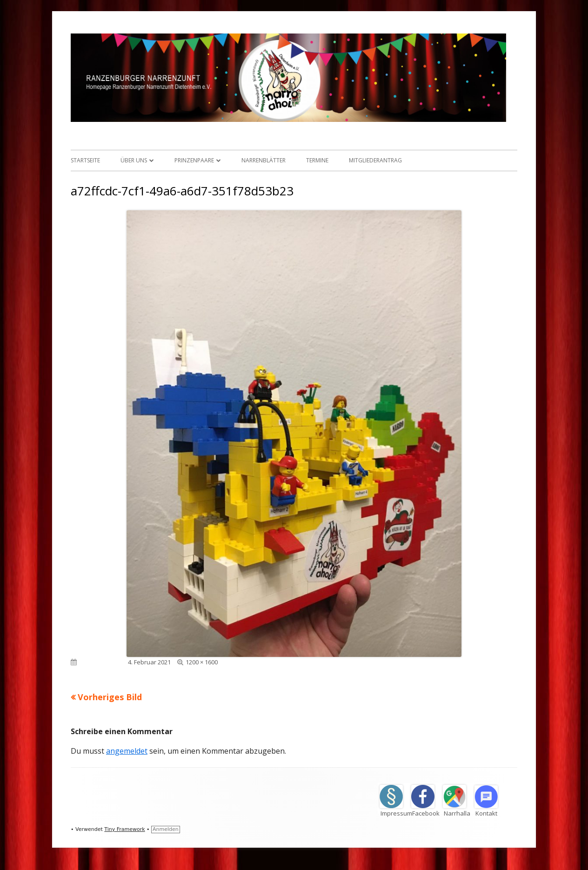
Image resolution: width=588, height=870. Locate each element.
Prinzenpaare (194, 160)
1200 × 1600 (202, 662)
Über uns (134, 160)
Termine (317, 160)
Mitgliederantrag (375, 160)
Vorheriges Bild (110, 697)
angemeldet (127, 751)
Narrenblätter (264, 160)
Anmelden (166, 829)
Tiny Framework (124, 829)
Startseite (85, 160)
